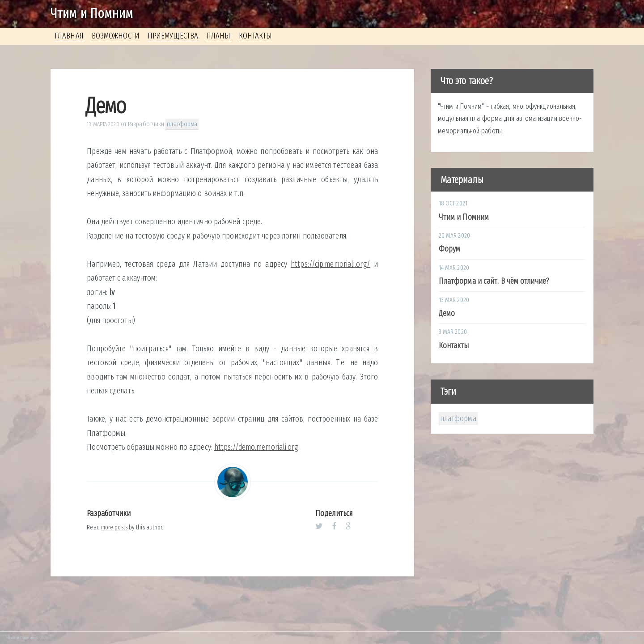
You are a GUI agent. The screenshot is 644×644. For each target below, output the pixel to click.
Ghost (633, 638)
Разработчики (146, 124)
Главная (69, 36)
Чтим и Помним (92, 13)
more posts (114, 527)
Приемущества (173, 36)
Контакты (256, 36)
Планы (218, 36)
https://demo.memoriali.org (256, 447)
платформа (182, 124)
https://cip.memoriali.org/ (330, 264)
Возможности (116, 36)
